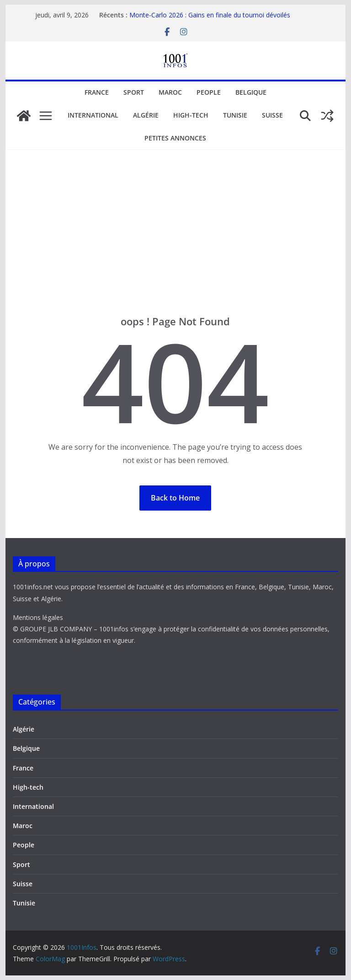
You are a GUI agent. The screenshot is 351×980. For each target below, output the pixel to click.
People (209, 92)
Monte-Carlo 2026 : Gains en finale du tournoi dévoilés (210, 15)
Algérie (146, 115)
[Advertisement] (176, 246)
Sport (134, 92)
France (97, 92)
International (93, 115)
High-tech (191, 115)
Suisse (272, 115)
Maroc (170, 92)
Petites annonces (175, 138)
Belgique (251, 92)
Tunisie (235, 115)
